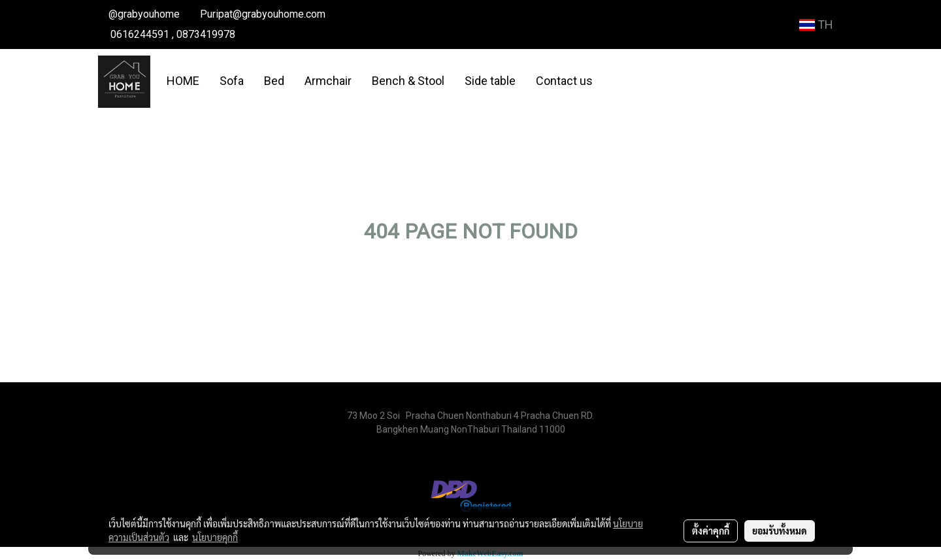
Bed (274, 81)
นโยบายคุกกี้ (215, 537)
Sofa (232, 81)
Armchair (328, 81)
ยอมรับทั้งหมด (780, 531)
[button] (614, 82)
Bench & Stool (408, 81)
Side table (490, 81)
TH (816, 25)
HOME (183, 81)
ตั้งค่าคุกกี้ (711, 531)
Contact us (564, 81)
